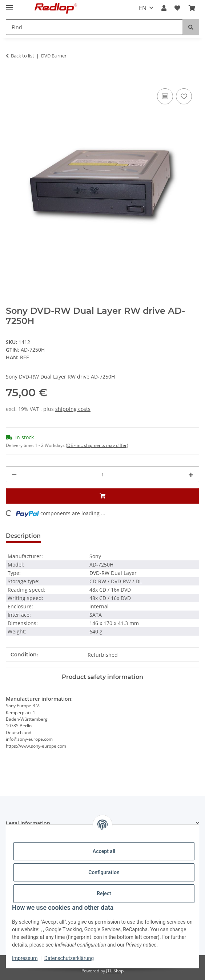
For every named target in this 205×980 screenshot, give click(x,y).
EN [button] (143, 8)
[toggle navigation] (9, 5)
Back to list (23, 56)
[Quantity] (102, 474)
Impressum (25, 958)
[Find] (94, 27)
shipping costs (73, 409)
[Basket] (192, 8)
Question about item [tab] (83, 536)
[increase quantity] (191, 474)
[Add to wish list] (184, 96)
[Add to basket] (12, 79)
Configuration (104, 872)
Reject (104, 893)
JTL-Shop (115, 971)
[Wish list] (177, 8)
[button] (164, 8)
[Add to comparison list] (165, 96)
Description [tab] (23, 536)
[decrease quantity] (14, 474)
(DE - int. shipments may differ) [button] (97, 445)
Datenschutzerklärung (69, 958)
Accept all (104, 851)
